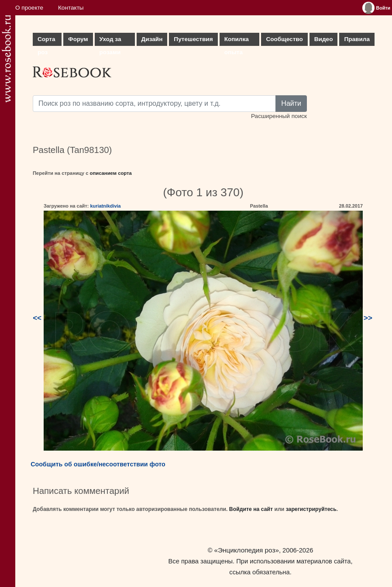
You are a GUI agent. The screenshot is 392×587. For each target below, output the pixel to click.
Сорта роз (46, 41)
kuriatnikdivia (105, 206)
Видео (324, 39)
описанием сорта (111, 173)
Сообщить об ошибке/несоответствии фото (98, 464)
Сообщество (284, 39)
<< (37, 318)
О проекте (29, 8)
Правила (357, 39)
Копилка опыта (237, 41)
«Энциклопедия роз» (247, 550)
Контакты (71, 8)
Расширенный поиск (279, 116)
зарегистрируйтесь (311, 509)
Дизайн (152, 39)
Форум (78, 39)
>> (368, 318)
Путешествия (193, 39)
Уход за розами (110, 41)
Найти (291, 103)
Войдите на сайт (251, 509)
